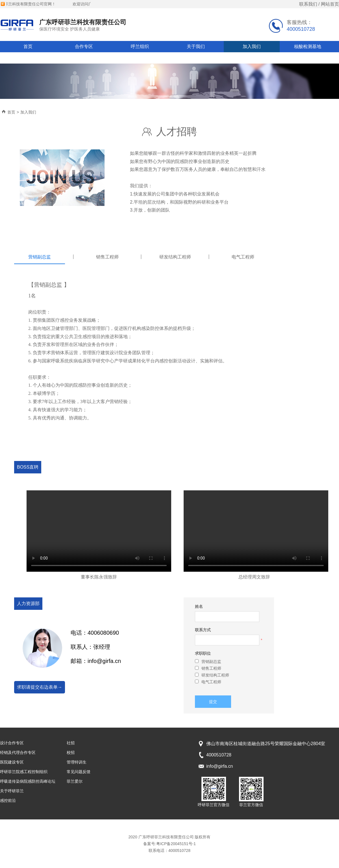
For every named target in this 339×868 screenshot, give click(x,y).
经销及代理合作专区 (18, 752)
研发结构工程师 (212, 675)
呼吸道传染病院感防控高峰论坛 (28, 781)
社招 (71, 743)
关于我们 (196, 46)
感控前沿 (8, 800)
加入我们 (252, 46)
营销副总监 (208, 662)
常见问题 (28, 58)
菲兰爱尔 (75, 781)
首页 (28, 46)
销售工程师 (208, 668)
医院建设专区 (12, 762)
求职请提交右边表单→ (40, 687)
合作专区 (84, 46)
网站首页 (330, 4)
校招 (71, 752)
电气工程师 (208, 682)
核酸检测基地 (308, 46)
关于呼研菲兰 (12, 791)
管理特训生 (77, 762)
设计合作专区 (12, 743)
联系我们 (308, 4)
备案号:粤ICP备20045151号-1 (169, 844)
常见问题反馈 (79, 772)
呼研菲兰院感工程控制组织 (24, 772)
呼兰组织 (140, 46)
